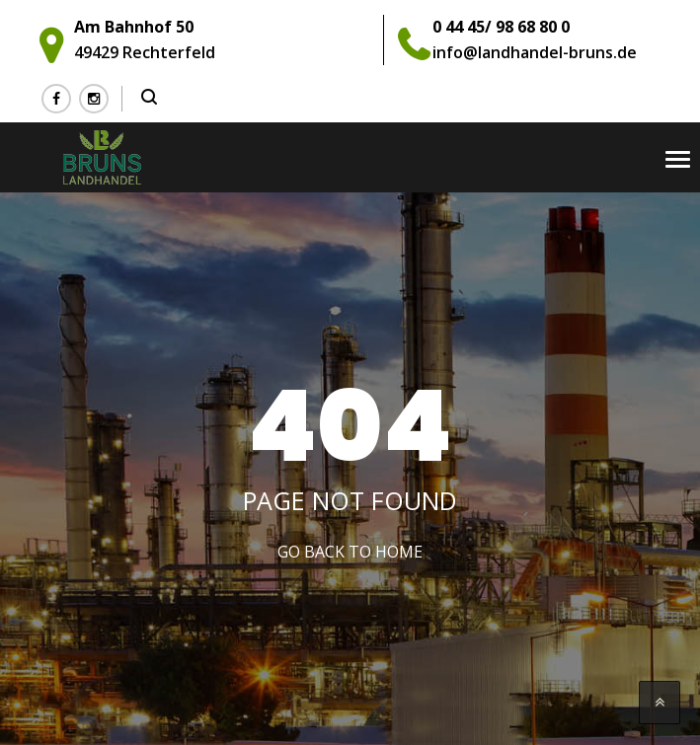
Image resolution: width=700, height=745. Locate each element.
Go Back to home (350, 552)
